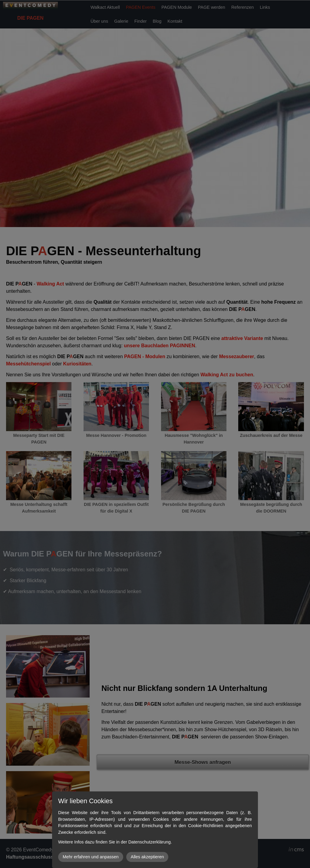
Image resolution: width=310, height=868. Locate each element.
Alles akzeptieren (147, 857)
